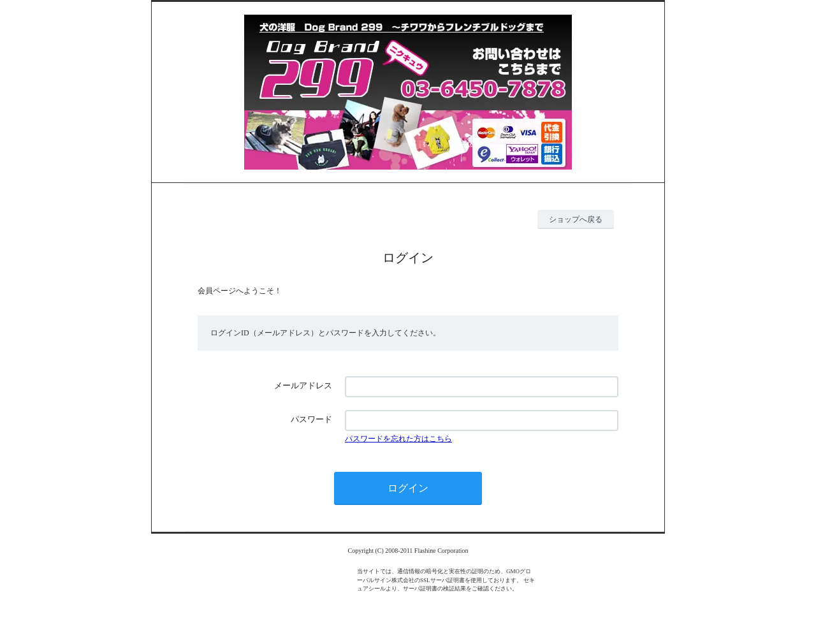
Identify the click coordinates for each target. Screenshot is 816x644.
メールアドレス (303, 385)
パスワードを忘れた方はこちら (398, 439)
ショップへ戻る (576, 219)
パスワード (311, 419)
